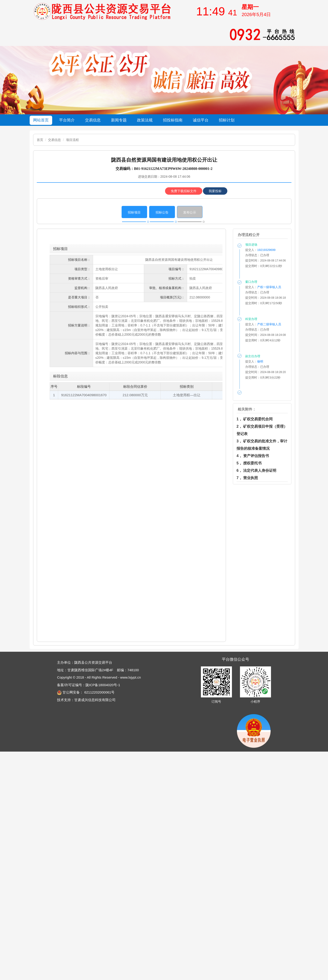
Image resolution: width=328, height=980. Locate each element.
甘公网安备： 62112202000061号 (86, 692)
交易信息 (54, 140)
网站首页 (41, 120)
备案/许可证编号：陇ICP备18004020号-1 (88, 685)
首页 (40, 140)
